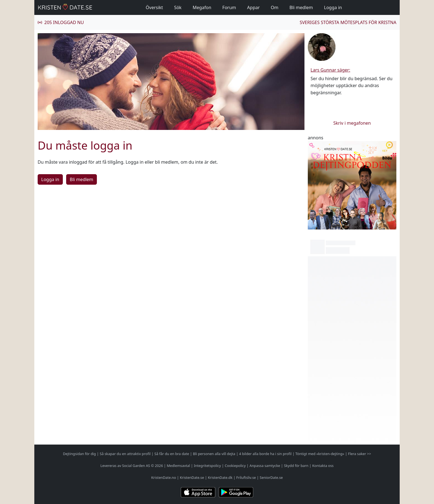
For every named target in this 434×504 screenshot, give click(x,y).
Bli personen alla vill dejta (214, 454)
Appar (254, 7)
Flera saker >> (359, 454)
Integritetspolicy (207, 466)
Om (274, 7)
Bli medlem (301, 7)
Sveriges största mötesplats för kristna (348, 22)
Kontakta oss (323, 466)
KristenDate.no (164, 477)
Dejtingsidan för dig (79, 454)
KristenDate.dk (220, 477)
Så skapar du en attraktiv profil (125, 454)
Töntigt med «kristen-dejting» (320, 454)
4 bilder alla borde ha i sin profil (265, 454)
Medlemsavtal (178, 466)
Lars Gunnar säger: (330, 70)
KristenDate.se (192, 477)
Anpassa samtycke (265, 466)
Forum (229, 7)
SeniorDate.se (271, 477)
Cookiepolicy (235, 466)
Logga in (333, 7)
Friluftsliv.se (246, 477)
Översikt (154, 7)
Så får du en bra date (172, 454)
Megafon (202, 7)
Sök (178, 7)
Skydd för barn (296, 466)
